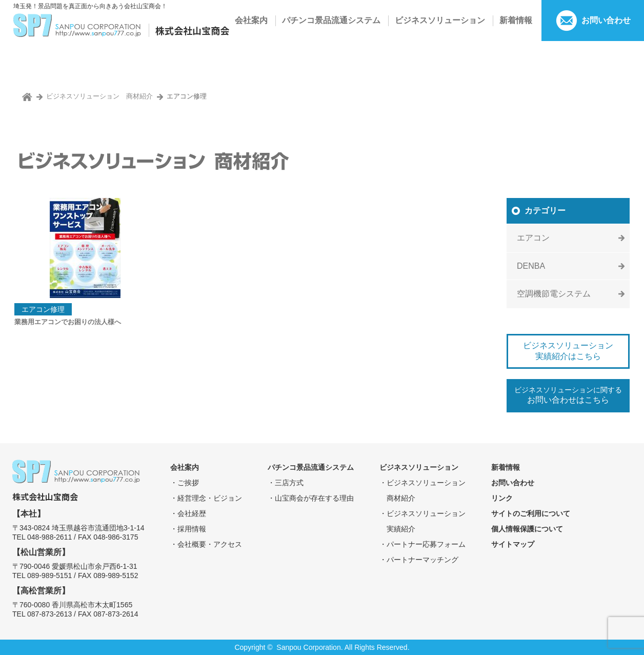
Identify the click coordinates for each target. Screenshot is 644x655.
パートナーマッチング (422, 560)
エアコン (533, 238)
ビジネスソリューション (440, 20)
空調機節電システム (554, 294)
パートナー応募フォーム (426, 544)
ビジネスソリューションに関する (568, 395)
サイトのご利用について (531, 513)
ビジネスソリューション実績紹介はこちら (568, 351)
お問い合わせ (606, 20)
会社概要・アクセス (210, 544)
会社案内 (251, 20)
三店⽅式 (289, 483)
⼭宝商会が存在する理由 (314, 498)
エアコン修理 (43, 309)
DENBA (531, 266)
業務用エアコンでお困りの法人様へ (68, 322)
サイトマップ (513, 544)
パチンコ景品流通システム (331, 20)
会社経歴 (192, 513)
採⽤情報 (192, 529)
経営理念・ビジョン (210, 498)
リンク (502, 498)
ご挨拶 (188, 483)
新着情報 (516, 20)
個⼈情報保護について (527, 529)
